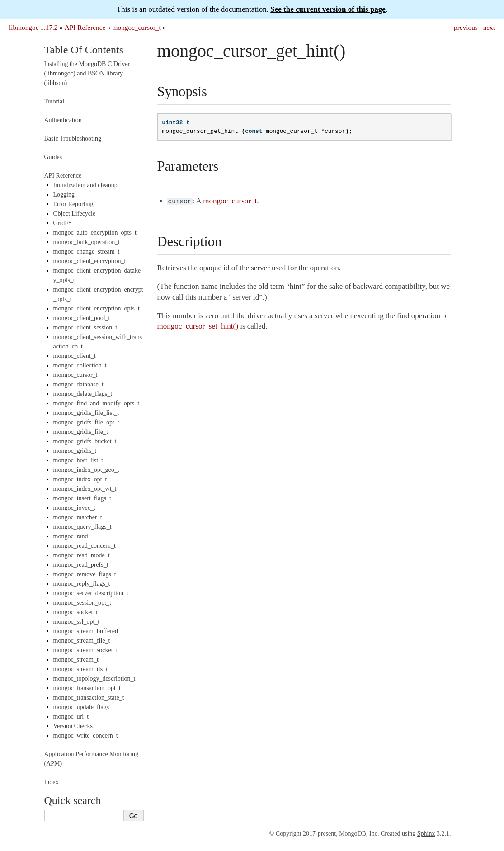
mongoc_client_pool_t (82, 318)
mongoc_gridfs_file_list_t (86, 413)
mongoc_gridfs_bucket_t (85, 441)
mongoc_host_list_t (78, 460)
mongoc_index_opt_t (80, 479)
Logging (64, 195)
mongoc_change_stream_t (87, 252)
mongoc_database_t (78, 384)
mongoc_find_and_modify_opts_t (97, 403)
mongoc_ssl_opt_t (77, 622)
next (489, 27)
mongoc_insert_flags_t (82, 498)
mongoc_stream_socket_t (86, 650)
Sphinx (426, 834)
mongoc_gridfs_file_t (81, 432)
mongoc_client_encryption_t (90, 261)
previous (466, 27)
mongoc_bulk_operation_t (87, 242)
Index (52, 782)
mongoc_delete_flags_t (83, 394)
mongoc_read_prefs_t (81, 565)
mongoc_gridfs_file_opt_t (86, 422)
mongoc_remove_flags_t (85, 574)
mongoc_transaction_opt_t (87, 688)
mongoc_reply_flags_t (82, 584)
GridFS (63, 223)
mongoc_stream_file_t (82, 641)
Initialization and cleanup (85, 185)
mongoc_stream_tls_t (81, 669)
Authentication (63, 120)
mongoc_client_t (75, 356)
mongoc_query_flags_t (82, 527)
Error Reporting (73, 204)
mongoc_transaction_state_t (89, 698)
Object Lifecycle (75, 214)
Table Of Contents (84, 50)
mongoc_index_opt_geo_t (86, 470)
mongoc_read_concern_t (85, 546)
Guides (53, 157)
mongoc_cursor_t (137, 27)
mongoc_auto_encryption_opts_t (95, 233)
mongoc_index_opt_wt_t (85, 489)
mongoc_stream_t (76, 660)
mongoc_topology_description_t (94, 679)
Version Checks (73, 726)
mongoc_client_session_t (85, 327)
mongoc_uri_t (71, 717)
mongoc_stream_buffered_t (88, 631)
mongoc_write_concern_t (86, 736)
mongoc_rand (71, 536)
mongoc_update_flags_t (84, 707)
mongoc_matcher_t (78, 517)
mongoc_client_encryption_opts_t (97, 308)
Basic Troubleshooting (73, 139)
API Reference (85, 27)
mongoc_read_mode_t (82, 555)
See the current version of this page (328, 9)
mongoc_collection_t (80, 365)
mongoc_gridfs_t (75, 451)
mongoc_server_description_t (91, 593)
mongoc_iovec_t (74, 508)
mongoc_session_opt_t (82, 603)
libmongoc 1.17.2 (33, 27)
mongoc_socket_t (76, 612)
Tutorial (54, 101)
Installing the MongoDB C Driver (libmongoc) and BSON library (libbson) (87, 73)
